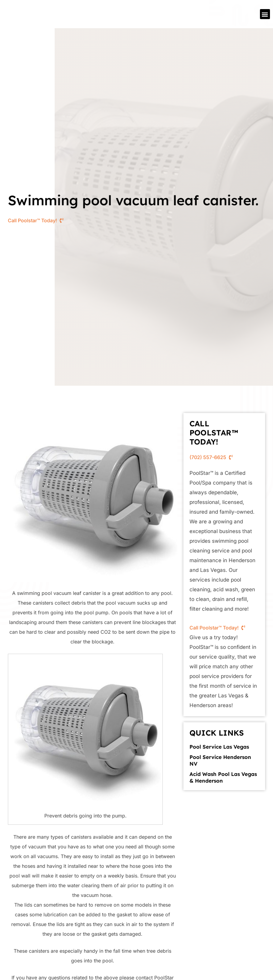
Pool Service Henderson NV (220, 760)
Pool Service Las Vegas (219, 747)
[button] (265, 14)
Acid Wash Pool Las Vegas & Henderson (223, 777)
